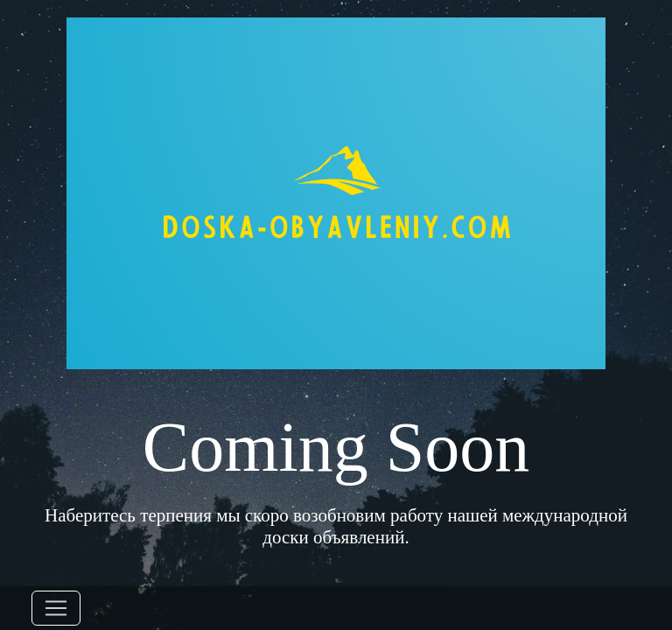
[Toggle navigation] (56, 608)
